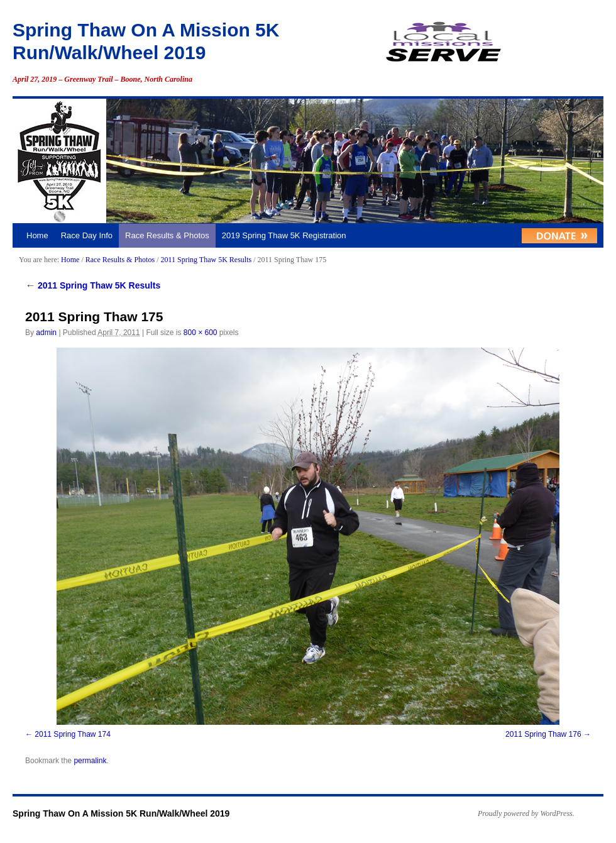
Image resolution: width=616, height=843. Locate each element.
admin (46, 333)
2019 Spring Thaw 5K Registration (284, 235)
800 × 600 (201, 333)
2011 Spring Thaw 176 (543, 734)
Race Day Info (87, 235)
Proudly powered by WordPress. (526, 813)
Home (37, 235)
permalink (90, 761)
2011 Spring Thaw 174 (73, 734)
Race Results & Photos (167, 235)
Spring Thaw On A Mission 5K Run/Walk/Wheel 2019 (121, 813)
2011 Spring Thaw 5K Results (206, 260)
